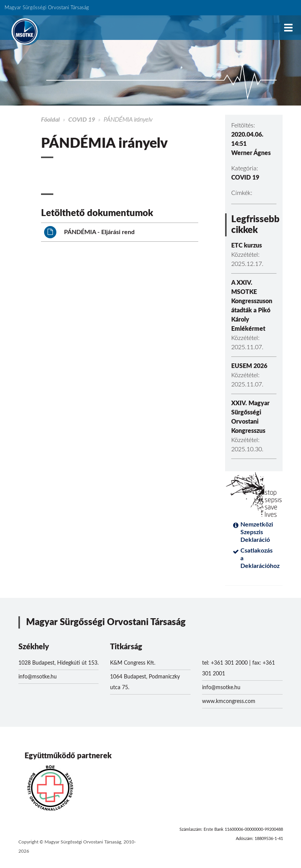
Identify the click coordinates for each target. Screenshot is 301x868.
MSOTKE (25, 31)
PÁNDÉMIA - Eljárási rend (89, 232)
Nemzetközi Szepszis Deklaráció (257, 532)
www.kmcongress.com (229, 701)
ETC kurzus (247, 246)
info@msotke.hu (38, 677)
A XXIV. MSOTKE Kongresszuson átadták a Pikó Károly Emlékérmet (252, 306)
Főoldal (50, 120)
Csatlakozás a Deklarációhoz (258, 558)
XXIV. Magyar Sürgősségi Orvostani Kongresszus (250, 417)
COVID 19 (82, 120)
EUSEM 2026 (249, 366)
